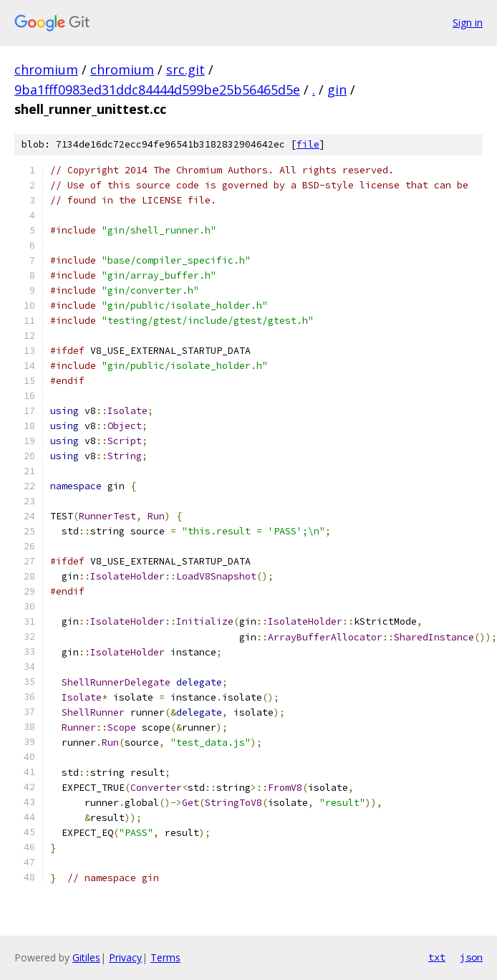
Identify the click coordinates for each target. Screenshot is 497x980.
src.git (185, 69)
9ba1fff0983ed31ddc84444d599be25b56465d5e (157, 90)
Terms (165, 957)
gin (337, 90)
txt (437, 957)
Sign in (468, 23)
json (471, 957)
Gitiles (86, 957)
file (308, 144)
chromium (46, 69)
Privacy (125, 957)
